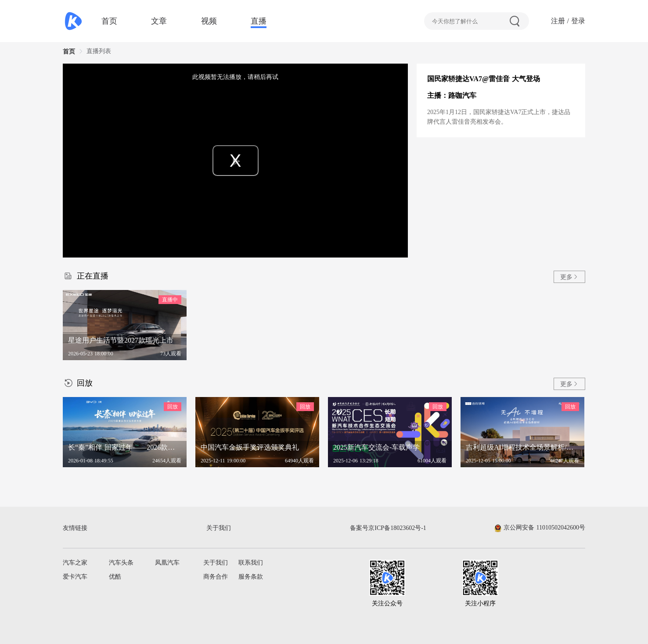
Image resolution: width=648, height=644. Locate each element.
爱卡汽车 (75, 577)
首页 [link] (69, 52)
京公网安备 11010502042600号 (540, 528)
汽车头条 (121, 563)
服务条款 (251, 577)
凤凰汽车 (167, 563)
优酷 (115, 577)
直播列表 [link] (99, 51)
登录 (578, 21)
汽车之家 (75, 563)
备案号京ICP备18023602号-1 (388, 528)
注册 (558, 21)
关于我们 (216, 563)
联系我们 (251, 563)
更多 (569, 277)
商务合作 (216, 577)
